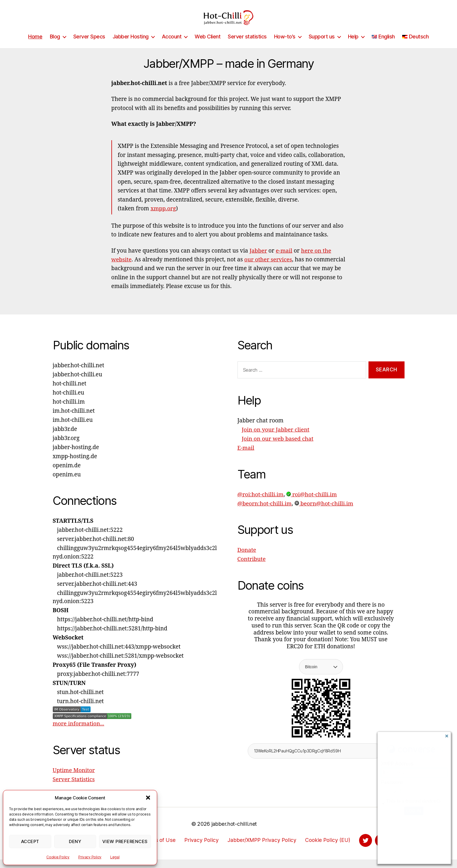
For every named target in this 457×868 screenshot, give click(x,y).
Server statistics (247, 45)
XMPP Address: (398, 764)
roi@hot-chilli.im (312, 503)
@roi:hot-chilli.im (261, 503)
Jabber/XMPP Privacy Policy (261, 849)
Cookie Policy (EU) (328, 849)
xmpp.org (163, 217)
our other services (269, 268)
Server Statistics (74, 788)
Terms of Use (157, 849)
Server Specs (89, 45)
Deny (75, 841)
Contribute (252, 568)
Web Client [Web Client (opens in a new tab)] (208, 45)
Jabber (258, 260)
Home (35, 45)
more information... (79, 732)
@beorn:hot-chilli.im (265, 512)
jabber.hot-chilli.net (234, 833)
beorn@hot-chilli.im (324, 512)
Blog (55, 45)
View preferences (125, 841)
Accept (30, 841)
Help (353, 45)
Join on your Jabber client (276, 439)
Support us (322, 45)
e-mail (284, 260)
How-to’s (285, 45)
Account (172, 45)
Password (392, 782)
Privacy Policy (90, 857)
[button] (148, 798)
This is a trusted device (411, 801)
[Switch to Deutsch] (416, 45)
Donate (247, 559)
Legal (115, 857)
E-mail (246, 457)
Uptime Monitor (74, 779)
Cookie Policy (58, 857)
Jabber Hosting (131, 45)
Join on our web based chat (278, 448)
